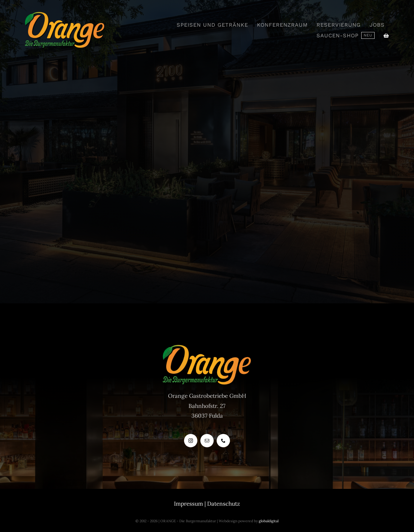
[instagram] (191, 441)
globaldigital (269, 521)
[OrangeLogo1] (65, 15)
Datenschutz (224, 504)
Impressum (188, 504)
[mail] (207, 441)
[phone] (223, 441)
